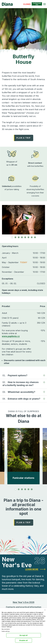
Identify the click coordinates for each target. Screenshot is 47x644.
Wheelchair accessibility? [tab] (19, 392)
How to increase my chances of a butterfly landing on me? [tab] (21, 384)
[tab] (12, 237)
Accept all (24, 635)
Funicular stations (23, 478)
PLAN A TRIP (23, 138)
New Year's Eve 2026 (24, 602)
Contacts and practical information (24, 607)
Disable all (23, 640)
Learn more (32, 569)
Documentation (6, 629)
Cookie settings (6, 631)
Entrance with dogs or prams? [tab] (21, 399)
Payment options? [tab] (15, 376)
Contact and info (37, 4)
